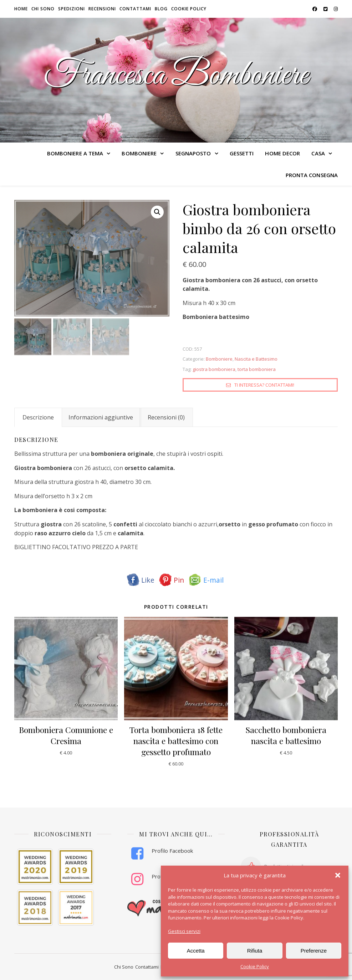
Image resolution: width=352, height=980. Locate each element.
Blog (161, 9)
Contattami (135, 9)
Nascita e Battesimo (256, 359)
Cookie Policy (255, 966)
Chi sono (43, 9)
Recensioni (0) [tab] (166, 417)
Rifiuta (255, 951)
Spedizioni (72, 9)
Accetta (196, 951)
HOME (21, 9)
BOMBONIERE (139, 153)
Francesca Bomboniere (176, 76)
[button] (338, 875)
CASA (318, 153)
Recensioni (102, 9)
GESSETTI (242, 153)
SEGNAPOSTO (193, 153)
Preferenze (314, 951)
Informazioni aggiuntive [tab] (101, 417)
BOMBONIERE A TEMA (75, 153)
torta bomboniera (257, 369)
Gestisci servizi (184, 931)
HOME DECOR (282, 153)
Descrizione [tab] (38, 417)
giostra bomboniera (214, 369)
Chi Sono (124, 967)
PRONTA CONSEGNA (312, 175)
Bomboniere (219, 359)
